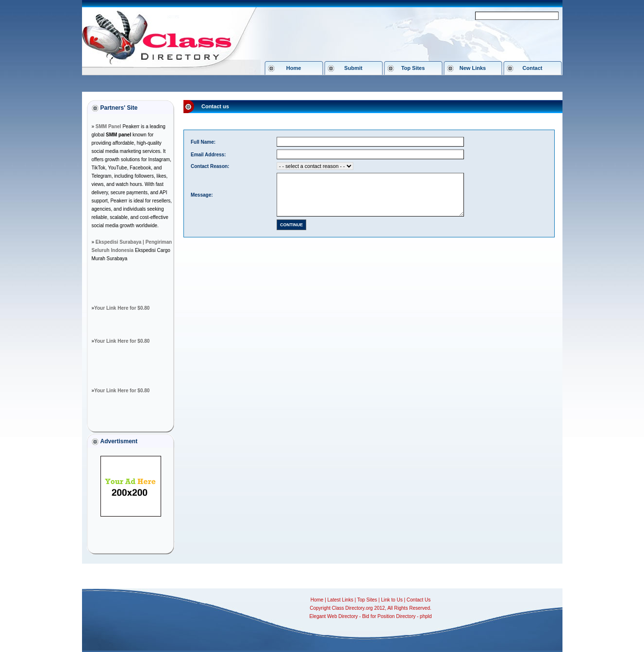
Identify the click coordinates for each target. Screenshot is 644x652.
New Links (473, 68)
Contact (533, 68)
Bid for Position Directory (389, 616)
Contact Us (419, 600)
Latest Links (340, 600)
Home (294, 68)
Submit (353, 68)
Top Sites (413, 68)
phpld (426, 616)
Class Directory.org (352, 608)
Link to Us (392, 600)
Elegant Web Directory (333, 616)
